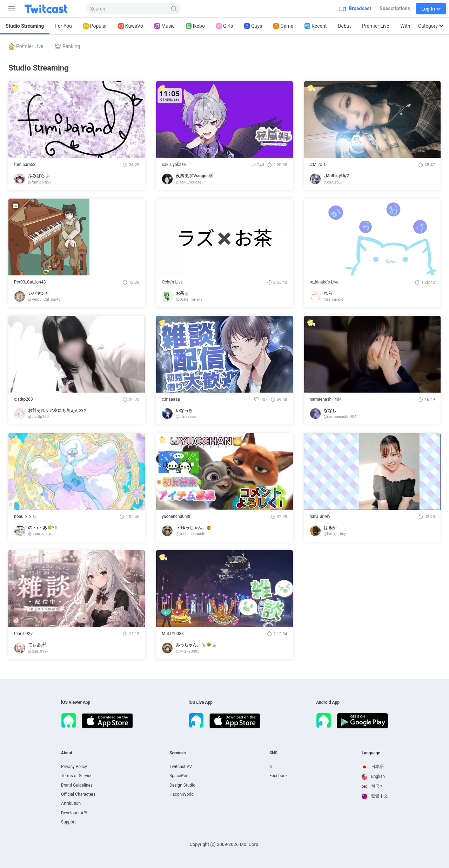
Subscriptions (395, 8)
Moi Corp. (249, 844)
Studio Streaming (25, 26)
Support (68, 822)
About (67, 753)
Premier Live (376, 26)
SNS (273, 753)
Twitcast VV (181, 767)
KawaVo (131, 26)
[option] (375, 767)
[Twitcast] (52, 9)
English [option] (373, 776)
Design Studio (182, 785)
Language (371, 753)
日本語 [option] (373, 767)
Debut (344, 26)
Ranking (67, 46)
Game (283, 26)
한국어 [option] (373, 786)
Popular (95, 26)
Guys (253, 26)
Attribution (71, 803)
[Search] (174, 9)
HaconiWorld (182, 794)
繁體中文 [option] (375, 796)
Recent (316, 26)
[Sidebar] (10, 9)
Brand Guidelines (77, 785)
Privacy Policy (74, 767)
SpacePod (179, 776)
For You (63, 26)
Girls (224, 26)
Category (431, 26)
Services (178, 753)
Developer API (74, 813)
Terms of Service (77, 776)
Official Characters (78, 794)
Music (165, 26)
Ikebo (195, 26)
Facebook (279, 776)
